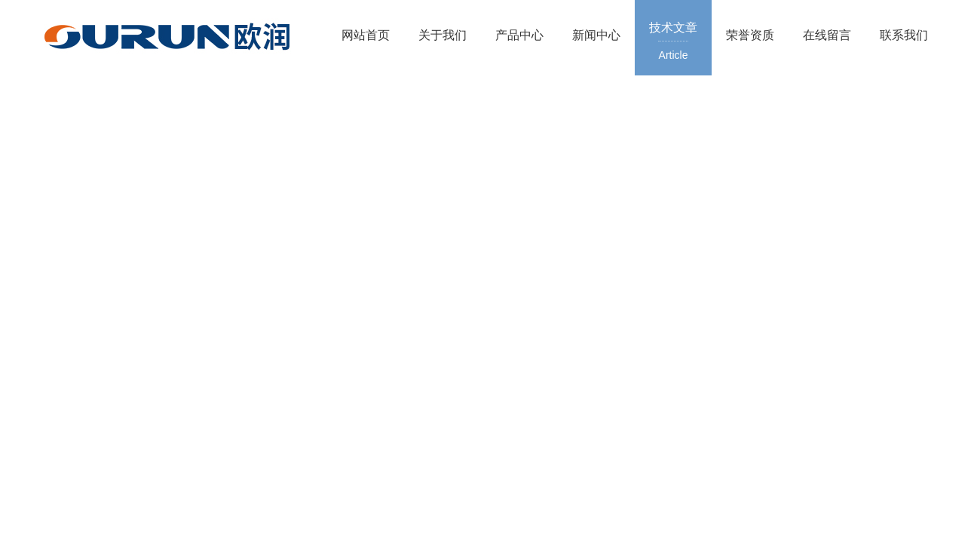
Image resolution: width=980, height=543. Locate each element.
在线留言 (827, 35)
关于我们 (443, 35)
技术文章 (673, 42)
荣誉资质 (750, 35)
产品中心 (519, 35)
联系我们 (904, 35)
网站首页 (366, 35)
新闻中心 (596, 35)
